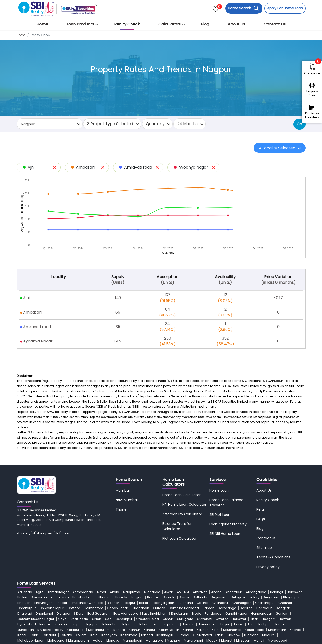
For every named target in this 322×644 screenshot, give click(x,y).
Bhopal (61, 603)
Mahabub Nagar (30, 640)
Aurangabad (256, 592)
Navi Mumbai (127, 500)
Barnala (169, 597)
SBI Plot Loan (220, 515)
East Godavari (99, 613)
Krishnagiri (165, 635)
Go (299, 124)
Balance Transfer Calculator (177, 526)
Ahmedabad (83, 592)
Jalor (155, 624)
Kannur (134, 630)
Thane (121, 509)
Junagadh (26, 630)
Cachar (203, 603)
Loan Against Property (228, 524)
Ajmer (101, 592)
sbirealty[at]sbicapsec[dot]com (43, 533)
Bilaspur (129, 603)
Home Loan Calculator (181, 495)
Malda (98, 640)
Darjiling (246, 608)
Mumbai (123, 490)
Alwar (169, 592)
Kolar (34, 635)
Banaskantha (41, 597)
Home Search (243, 8)
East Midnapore (126, 613)
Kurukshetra (202, 635)
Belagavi (238, 597)
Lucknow (234, 635)
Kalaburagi (76, 630)
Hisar (254, 619)
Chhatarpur (27, 608)
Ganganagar (262, 613)
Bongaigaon (164, 603)
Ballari (22, 597)
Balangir (277, 592)
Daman (208, 608)
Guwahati (204, 619)
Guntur (168, 619)
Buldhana (185, 603)
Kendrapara (255, 630)
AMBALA (183, 592)
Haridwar (239, 619)
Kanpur (149, 630)
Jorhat (280, 624)
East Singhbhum (155, 613)
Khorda (296, 630)
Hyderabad (27, 624)
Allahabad (152, 592)
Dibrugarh (65, 613)
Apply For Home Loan (285, 8)
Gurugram (185, 619)
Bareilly (121, 597)
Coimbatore (94, 608)
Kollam (81, 635)
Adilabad (25, 592)
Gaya (62, 619)
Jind (250, 624)
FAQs (261, 519)
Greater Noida (148, 619)
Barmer (153, 597)
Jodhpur (264, 624)
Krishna (147, 635)
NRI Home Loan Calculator (184, 505)
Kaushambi (232, 630)
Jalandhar (110, 624)
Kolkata (66, 635)
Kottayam (109, 635)
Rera (260, 509)
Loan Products (80, 24)
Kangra (119, 630)
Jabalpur (61, 624)
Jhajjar (224, 624)
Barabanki (81, 597)
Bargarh (137, 597)
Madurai (269, 635)
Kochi (22, 635)
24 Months (187, 124)
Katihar (202, 630)
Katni (215, 630)
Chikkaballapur (52, 608)
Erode (197, 613)
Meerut (227, 640)
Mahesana (56, 640)
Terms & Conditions (273, 557)
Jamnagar (207, 624)
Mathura (174, 640)
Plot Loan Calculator (179, 538)
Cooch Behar (118, 608)
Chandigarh (242, 603)
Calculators (170, 24)
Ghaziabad (79, 619)
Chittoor (74, 608)
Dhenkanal (44, 613)
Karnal (188, 630)
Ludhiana (251, 635)
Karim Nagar (169, 630)
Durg (80, 613)
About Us (236, 24)
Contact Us (275, 24)
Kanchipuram (99, 630)
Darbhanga (227, 608)
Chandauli (221, 603)
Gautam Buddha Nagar (36, 619)
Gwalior (222, 619)
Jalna (143, 624)
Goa (108, 619)
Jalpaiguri (171, 624)
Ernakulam (180, 613)
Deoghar (283, 608)
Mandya (113, 640)
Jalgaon (128, 624)
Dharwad (25, 613)
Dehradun (264, 608)
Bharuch (24, 603)
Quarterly (155, 124)
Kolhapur (49, 635)
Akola (114, 592)
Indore (45, 624)
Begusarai (219, 597)
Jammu (188, 624)
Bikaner (113, 603)
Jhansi (238, 624)
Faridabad (213, 613)
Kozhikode (129, 635)
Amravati (200, 592)
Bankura (62, 597)
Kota (94, 635)
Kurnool (183, 635)
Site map (264, 548)
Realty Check (127, 24)
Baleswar (294, 592)
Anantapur (234, 592)
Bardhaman (102, 597)
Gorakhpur (124, 619)
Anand (216, 592)
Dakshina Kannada (184, 608)
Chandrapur (265, 603)
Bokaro (145, 603)
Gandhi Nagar (236, 613)
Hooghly (268, 619)
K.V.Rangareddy (50, 630)
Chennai (285, 603)
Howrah (285, 619)
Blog (205, 24)
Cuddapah (140, 608)
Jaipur (77, 624)
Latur (219, 635)
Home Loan (219, 490)
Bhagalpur (291, 597)
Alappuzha (131, 592)
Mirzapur (243, 640)
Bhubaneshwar (83, 603)
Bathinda (200, 597)
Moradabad (278, 640)
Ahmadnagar (58, 592)
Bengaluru (271, 597)
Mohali (259, 640)
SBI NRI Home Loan (225, 534)
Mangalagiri (132, 640)
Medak (212, 640)
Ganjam (282, 613)
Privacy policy (268, 567)
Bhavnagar (43, 603)
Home (42, 24)
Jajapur (92, 624)
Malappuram (78, 640)
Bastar (184, 597)
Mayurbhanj (193, 640)
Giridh (96, 619)
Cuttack (159, 608)
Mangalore (155, 640)
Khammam (277, 630)
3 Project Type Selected (110, 124)
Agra (40, 592)
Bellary (254, 597)
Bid (101, 603)
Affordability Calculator (182, 514)
